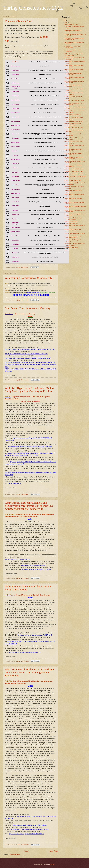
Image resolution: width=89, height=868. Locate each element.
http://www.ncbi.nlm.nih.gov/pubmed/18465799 (34, 565)
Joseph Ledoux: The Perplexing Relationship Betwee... (73, 237)
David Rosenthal (16, 193)
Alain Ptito (16, 249)
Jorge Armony (16, 75)
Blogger (53, 864)
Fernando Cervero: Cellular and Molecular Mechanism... (73, 230)
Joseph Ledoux (16, 70)
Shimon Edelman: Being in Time (73, 180)
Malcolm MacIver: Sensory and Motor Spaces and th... (74, 66)
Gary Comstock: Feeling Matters (73, 115)
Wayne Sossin (16, 134)
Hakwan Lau (16, 215)
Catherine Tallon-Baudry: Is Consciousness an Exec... (72, 222)
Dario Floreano (16, 104)
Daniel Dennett (16, 62)
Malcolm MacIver (16, 236)
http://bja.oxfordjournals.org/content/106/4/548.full (25, 652)
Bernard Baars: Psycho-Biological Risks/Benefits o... (73, 166)
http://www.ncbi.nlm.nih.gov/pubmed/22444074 (18, 560)
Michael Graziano (16, 113)
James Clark (16, 109)
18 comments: (25, 661)
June (66, 251)
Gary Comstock (16, 189)
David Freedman (16, 126)
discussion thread (36, 293)
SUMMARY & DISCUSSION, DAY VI (74, 117)
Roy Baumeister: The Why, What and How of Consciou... (74, 158)
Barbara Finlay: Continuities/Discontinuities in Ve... (74, 120)
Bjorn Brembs (16, 172)
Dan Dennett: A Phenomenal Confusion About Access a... (75, 244)
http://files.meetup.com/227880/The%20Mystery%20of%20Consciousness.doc (30, 349)
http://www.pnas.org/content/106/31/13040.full (36, 569)
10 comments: (25, 578)
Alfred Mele (16, 210)
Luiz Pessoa (16, 219)
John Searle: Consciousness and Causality (28, 308)
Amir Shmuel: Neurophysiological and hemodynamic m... (74, 39)
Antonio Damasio (16, 66)
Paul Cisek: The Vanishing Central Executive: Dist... (73, 150)
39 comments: (25, 494)
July (66, 22)
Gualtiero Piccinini (16, 232)
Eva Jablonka (16, 244)
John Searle (16, 261)
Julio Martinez (16, 176)
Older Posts (54, 851)
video (30, 317)
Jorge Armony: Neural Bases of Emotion (75, 233)
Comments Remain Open (19, 21)
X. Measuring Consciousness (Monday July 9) (30, 278)
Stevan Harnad (16, 92)
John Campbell (16, 117)
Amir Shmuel (16, 253)
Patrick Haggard (16, 121)
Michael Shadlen (16, 159)
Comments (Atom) (15, 855)
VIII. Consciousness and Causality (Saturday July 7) (73, 74)
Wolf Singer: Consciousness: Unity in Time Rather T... (74, 142)
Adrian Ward (16, 202)
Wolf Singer (16, 164)
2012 (65, 20)
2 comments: (25, 267)
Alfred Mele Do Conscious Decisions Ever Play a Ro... (74, 93)
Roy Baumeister (16, 147)
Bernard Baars (16, 138)
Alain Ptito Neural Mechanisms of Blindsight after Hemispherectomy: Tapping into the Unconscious (29, 672)
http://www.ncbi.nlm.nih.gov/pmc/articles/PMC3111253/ (26, 834)
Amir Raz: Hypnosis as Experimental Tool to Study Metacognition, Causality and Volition (29, 390)
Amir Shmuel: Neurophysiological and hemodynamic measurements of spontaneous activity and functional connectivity (29, 506)
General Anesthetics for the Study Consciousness (33, 595)
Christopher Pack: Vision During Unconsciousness (73, 124)
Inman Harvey (16, 96)
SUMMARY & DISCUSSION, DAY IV (74, 169)
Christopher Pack (16, 181)
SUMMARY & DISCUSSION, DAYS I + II (75, 174)
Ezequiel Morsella (16, 143)
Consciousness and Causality (25, 314)
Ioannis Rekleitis (16, 100)
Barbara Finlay (16, 185)
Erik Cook (16, 168)
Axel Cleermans (16, 227)
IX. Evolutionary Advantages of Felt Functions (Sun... (73, 55)
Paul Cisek (16, 155)
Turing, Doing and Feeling (71, 248)
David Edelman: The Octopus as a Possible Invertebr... (73, 219)
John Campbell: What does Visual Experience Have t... (73, 191)
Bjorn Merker (16, 151)
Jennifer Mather (16, 240)
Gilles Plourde (16, 257)
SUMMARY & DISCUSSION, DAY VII (74, 101)
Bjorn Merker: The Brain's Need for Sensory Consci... (73, 154)
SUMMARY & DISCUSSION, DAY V (74, 128)
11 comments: (25, 845)
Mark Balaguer (16, 198)
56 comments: (25, 380)
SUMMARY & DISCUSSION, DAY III (74, 171)
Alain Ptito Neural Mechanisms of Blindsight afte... (73, 47)
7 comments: (25, 300)
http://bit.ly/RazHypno (15, 483)
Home (26, 851)
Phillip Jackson (16, 83)
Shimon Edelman (16, 130)
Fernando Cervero (16, 79)
